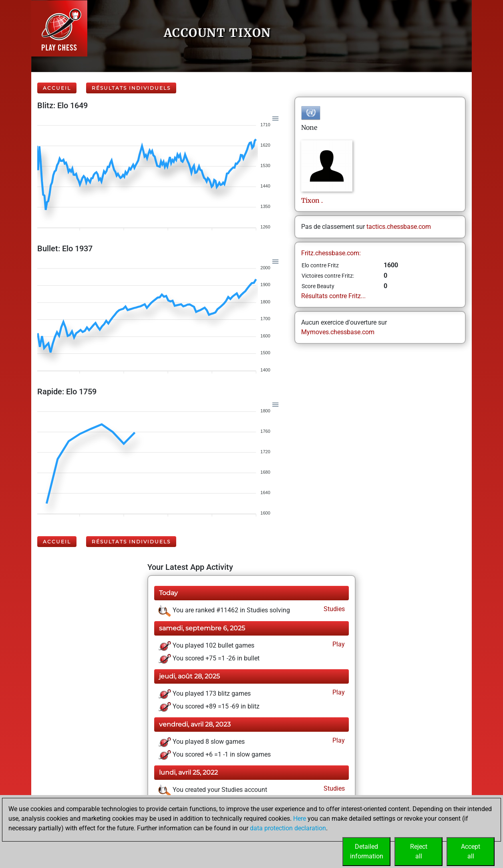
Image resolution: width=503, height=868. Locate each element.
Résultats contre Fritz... (333, 296)
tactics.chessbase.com (399, 227)
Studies (333, 609)
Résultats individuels (131, 88)
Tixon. (312, 200)
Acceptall (471, 851)
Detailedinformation (367, 851)
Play (338, 644)
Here (300, 819)
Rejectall (419, 851)
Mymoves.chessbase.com (338, 332)
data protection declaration (288, 828)
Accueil (57, 88)
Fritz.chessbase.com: (331, 253)
